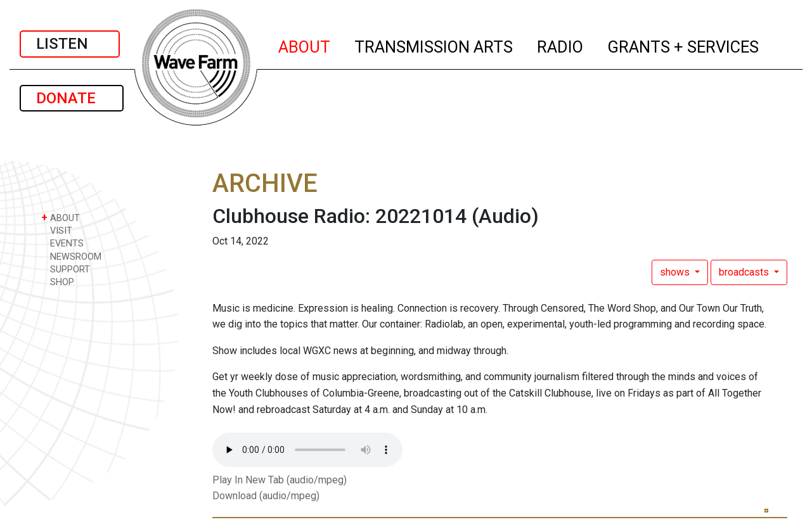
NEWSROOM (71, 256)
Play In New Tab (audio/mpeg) (280, 480)
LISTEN (70, 44)
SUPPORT (66, 269)
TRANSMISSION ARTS (434, 45)
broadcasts (745, 272)
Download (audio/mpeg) (266, 496)
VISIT (57, 230)
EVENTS (62, 243)
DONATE (72, 98)
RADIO (561, 45)
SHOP (58, 282)
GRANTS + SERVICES (684, 45)
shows (676, 272)
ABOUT (305, 45)
